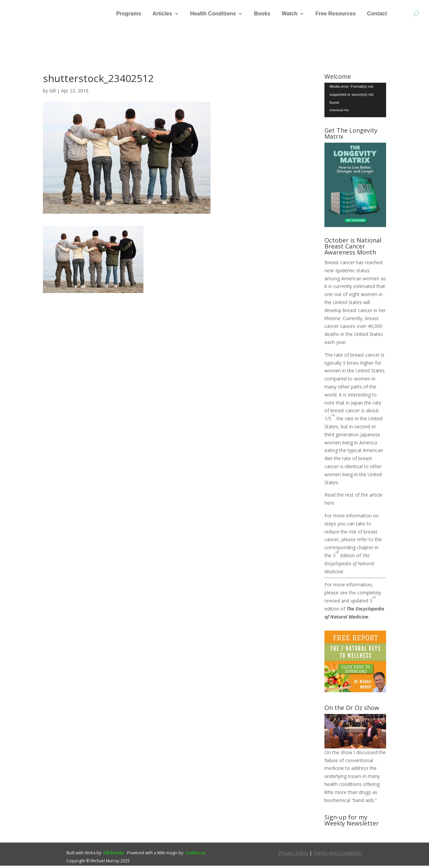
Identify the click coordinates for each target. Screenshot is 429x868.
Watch (289, 14)
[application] (355, 102)
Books (262, 14)
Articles (162, 14)
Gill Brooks (114, 855)
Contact (377, 14)
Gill (52, 93)
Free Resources (335, 14)
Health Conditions (213, 14)
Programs (129, 14)
